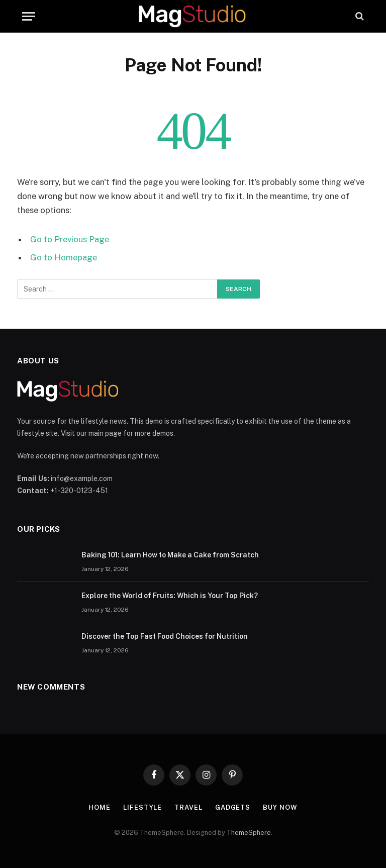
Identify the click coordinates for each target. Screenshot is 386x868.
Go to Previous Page (70, 239)
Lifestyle (142, 807)
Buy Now (280, 807)
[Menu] (29, 16)
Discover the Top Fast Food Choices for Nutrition (165, 636)
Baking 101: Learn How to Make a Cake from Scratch (170, 555)
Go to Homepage (64, 257)
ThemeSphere (249, 833)
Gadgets (233, 807)
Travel (188, 807)
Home (100, 807)
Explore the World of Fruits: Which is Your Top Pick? (170, 596)
